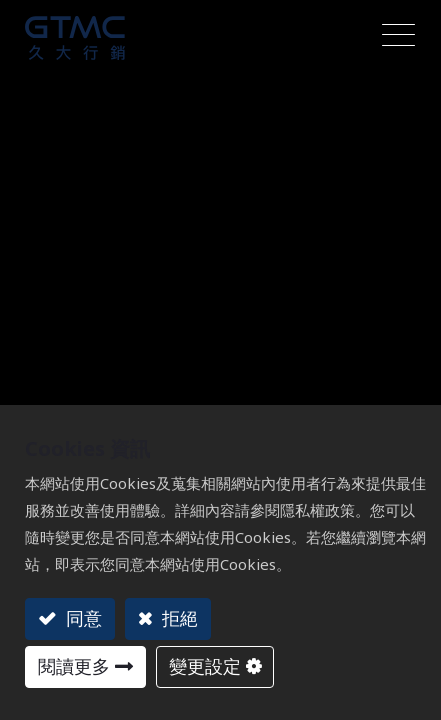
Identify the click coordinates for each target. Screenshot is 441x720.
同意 (81, 618)
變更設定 (205, 666)
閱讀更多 (74, 666)
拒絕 (177, 618)
